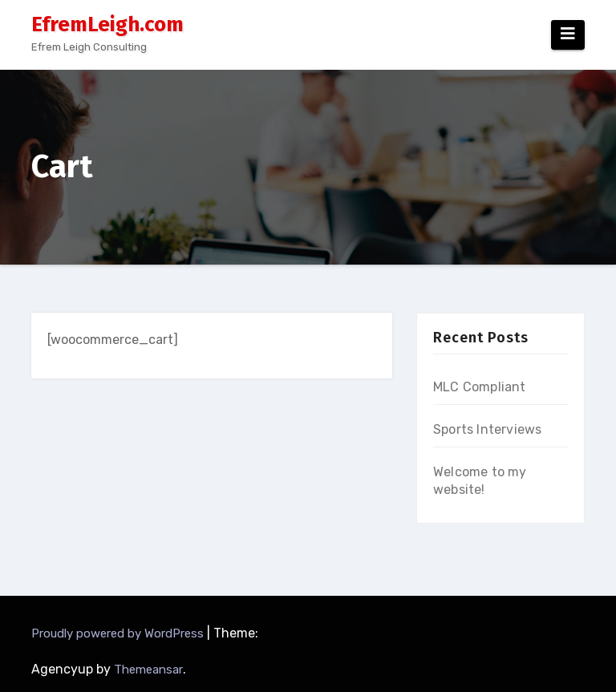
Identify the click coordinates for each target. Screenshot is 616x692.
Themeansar (148, 670)
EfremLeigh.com (107, 24)
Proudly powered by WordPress (119, 633)
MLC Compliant (480, 387)
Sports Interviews (487, 429)
